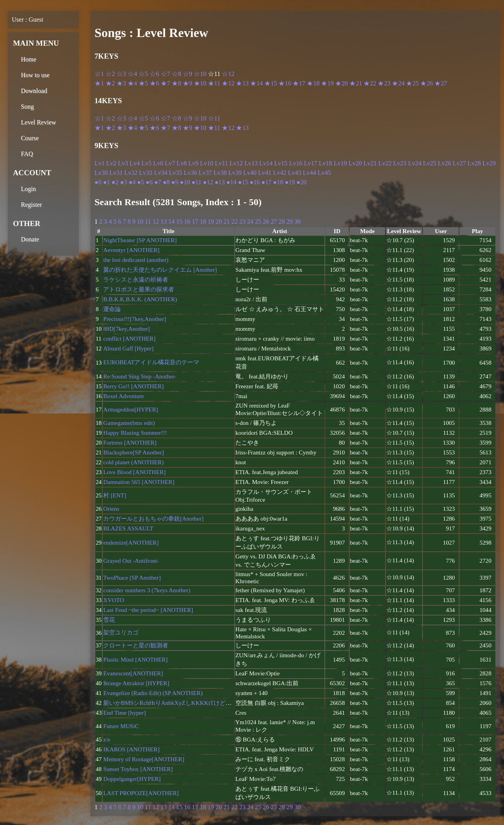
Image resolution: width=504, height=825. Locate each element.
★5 (143, 83)
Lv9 (193, 163)
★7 (165, 83)
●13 (220, 182)
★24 (398, 83)
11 (148, 222)
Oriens (111, 509)
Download (34, 91)
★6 (154, 83)
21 (226, 222)
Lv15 (281, 163)
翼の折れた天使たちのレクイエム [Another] (160, 270)
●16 (255, 182)
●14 (232, 182)
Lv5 (146, 163)
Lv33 (146, 173)
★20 (341, 83)
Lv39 (235, 173)
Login (28, 189)
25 (258, 222)
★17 (299, 83)
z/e (107, 739)
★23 (384, 83)
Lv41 (265, 173)
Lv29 (489, 163)
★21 (356, 83)
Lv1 (100, 163)
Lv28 (474, 163)
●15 (243, 182)
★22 (370, 83)
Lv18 (326, 163)
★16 (285, 83)
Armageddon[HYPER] (131, 409)
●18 (278, 182)
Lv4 (135, 163)
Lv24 (415, 163)
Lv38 (220, 173)
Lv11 (221, 163)
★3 (121, 83)
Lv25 (430, 163)
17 (195, 222)
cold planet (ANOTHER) (133, 462)
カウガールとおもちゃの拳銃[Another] (153, 518)
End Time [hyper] (124, 713)
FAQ (27, 154)
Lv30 (101, 173)
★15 (271, 83)
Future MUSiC (121, 726)
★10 (200, 83)
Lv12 (236, 163)
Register (31, 205)
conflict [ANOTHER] (129, 338)
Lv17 (311, 163)
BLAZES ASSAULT (128, 528)
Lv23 (400, 163)
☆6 (154, 74)
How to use (35, 75)
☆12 (228, 74)
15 (179, 222)
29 (289, 222)
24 (250, 222)
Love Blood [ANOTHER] (134, 472)
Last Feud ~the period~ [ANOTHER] (148, 610)
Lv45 (324, 173)
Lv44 (309, 173)
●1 (107, 182)
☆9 (187, 74)
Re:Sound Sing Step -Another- (140, 376)
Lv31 (116, 173)
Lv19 (340, 163)
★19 (327, 83)
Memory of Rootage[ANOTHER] (144, 759)
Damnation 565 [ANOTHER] (139, 482)
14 (171, 222)
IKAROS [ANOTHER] (131, 749)
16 (187, 222)
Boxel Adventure (123, 396)
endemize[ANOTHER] (131, 542)
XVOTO (114, 600)
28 (282, 222)
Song (27, 107)
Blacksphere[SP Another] (133, 452)
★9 (187, 83)
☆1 (99, 74)
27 (274, 222)
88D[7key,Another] (126, 329)
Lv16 (296, 163)
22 (234, 222)
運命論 (112, 309)
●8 (166, 182)
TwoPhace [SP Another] (132, 577)
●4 (132, 182)
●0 (98, 182)
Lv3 (123, 163)
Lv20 (355, 163)
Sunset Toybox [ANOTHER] (138, 769)
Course (30, 138)
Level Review (38, 122)
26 (266, 222)
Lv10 (207, 163)
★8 (176, 83)
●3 (124, 182)
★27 (441, 83)
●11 (196, 182)
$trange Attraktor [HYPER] (136, 683)
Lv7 (170, 163)
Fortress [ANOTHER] (130, 442)
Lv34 (161, 173)
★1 (99, 83)
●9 (175, 182)
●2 (115, 182)
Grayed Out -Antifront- (131, 561)
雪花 (109, 620)
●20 (302, 182)
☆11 (214, 118)
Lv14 (266, 163)
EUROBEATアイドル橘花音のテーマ (151, 362)
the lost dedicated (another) (136, 260)
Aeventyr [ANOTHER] (131, 250)
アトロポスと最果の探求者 (139, 289)
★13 (242, 83)
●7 (158, 182)
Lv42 (280, 173)
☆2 (110, 74)
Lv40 (250, 173)
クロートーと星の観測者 (136, 645)
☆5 (143, 74)
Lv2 (111, 163)
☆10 (200, 74)
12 (156, 222)
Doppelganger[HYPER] (132, 779)
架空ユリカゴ (121, 632)
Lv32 (131, 173)
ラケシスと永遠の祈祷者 (136, 279)
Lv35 (176, 173)
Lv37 (205, 173)
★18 (313, 83)
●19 (290, 182)
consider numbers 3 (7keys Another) (147, 590)
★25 (412, 83)
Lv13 (251, 163)
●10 (185, 182)
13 (163, 222)
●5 (141, 182)
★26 (426, 83)
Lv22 (385, 163)
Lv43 (295, 173)
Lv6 (158, 163)
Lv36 (191, 173)
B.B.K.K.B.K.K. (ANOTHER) (140, 299)
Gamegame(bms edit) (129, 423)
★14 (256, 83)
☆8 (176, 74)
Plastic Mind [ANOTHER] (135, 659)
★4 (132, 83)
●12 (208, 182)
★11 (214, 83)
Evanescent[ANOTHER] (133, 673)
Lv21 (370, 163)
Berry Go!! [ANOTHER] (133, 386)
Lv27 (460, 163)
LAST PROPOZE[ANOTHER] (141, 793)
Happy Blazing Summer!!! (135, 433)
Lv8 (182, 163)
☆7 (165, 74)
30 (297, 222)
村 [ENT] (115, 495)
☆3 (121, 74)
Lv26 (445, 163)
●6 (149, 182)
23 (242, 222)
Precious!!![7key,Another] (135, 319)
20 (219, 222)
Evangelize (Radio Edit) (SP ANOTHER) (153, 693)
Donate (30, 239)
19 (211, 222)
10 (140, 222)
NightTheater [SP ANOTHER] (140, 240)
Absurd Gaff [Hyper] (128, 348)
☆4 (132, 74)
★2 (110, 83)
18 (203, 222)
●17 (267, 182)
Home (29, 59)
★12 (228, 83)
